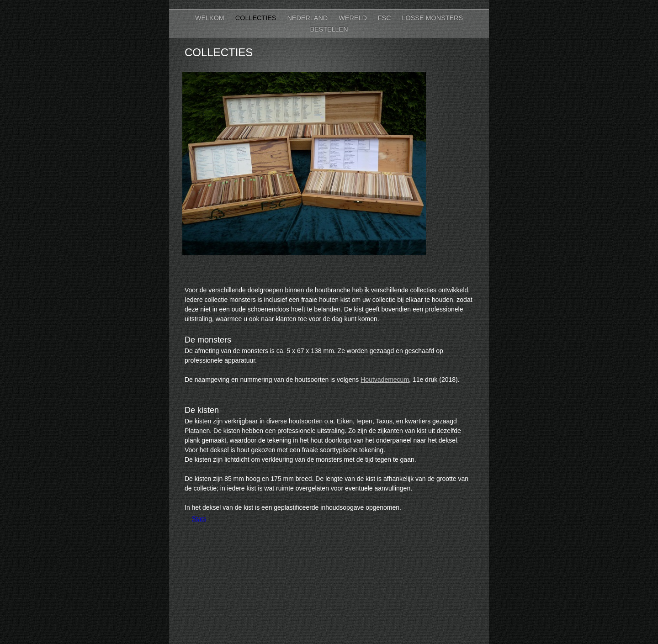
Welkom (211, 18)
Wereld (354, 18)
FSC (385, 18)
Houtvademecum (385, 380)
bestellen (329, 29)
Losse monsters (433, 18)
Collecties (257, 18)
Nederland (308, 18)
